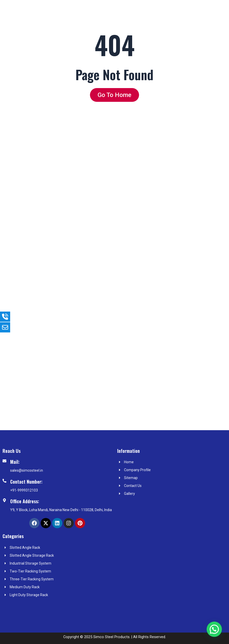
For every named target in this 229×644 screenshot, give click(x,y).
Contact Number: (26, 482)
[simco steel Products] (172, 571)
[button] (214, 629)
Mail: (15, 462)
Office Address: (25, 501)
